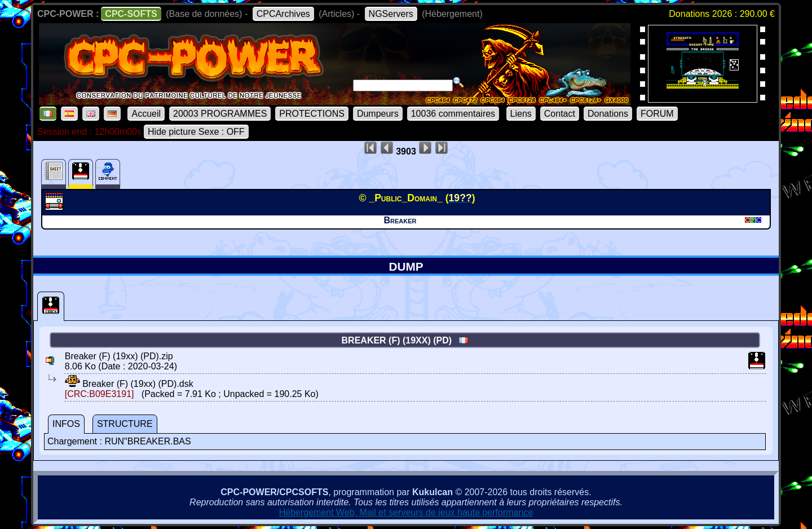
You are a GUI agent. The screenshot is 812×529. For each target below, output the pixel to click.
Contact (560, 114)
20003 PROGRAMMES (220, 114)
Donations (608, 114)
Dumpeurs (378, 114)
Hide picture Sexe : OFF (196, 132)
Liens (521, 114)
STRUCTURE (125, 424)
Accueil (146, 114)
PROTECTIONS (312, 114)
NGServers (391, 14)
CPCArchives (283, 14)
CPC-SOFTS (131, 14)
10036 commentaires (453, 114)
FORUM (657, 114)
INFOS (66, 424)
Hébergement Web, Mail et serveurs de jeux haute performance (406, 512)
